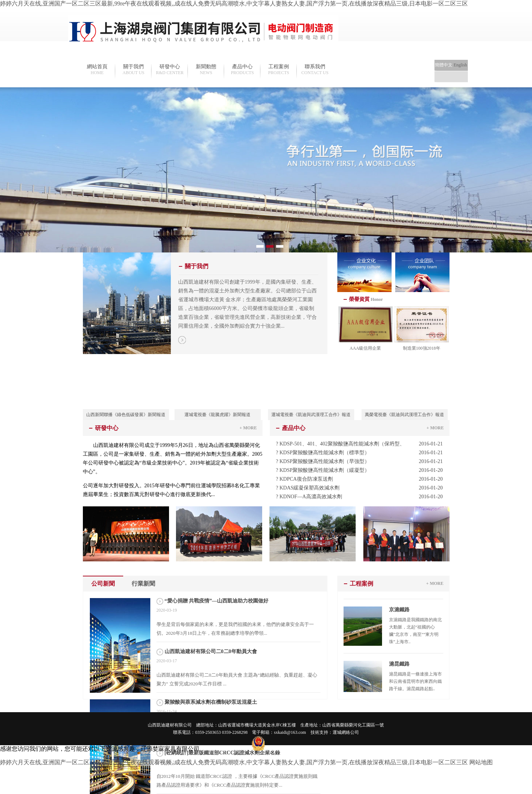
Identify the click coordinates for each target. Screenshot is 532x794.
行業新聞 (143, 584)
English (460, 65)
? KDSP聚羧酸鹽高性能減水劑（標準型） (359, 453)
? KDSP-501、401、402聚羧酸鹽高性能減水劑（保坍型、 (359, 444)
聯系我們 (315, 70)
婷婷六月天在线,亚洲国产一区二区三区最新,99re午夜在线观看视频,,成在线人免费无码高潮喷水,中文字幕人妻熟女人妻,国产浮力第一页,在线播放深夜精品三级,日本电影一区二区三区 (234, 3)
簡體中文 (444, 65)
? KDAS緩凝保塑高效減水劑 (359, 488)
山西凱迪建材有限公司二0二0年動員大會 (211, 651)
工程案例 (279, 70)
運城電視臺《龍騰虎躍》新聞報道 (217, 415)
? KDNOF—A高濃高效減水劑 (359, 497)
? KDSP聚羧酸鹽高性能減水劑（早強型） (359, 462)
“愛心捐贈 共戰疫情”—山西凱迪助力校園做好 (217, 601)
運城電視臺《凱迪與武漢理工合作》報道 (311, 415)
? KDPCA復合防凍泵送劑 (359, 479)
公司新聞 (103, 584)
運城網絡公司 (346, 732)
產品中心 (243, 70)
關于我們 (134, 70)
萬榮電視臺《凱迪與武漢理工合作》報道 (404, 415)
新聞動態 (206, 70)
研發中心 (170, 70)
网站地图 (481, 762)
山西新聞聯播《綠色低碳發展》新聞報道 (126, 415)
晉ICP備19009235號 (228, 749)
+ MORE (248, 428)
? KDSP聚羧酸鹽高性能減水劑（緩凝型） (359, 470)
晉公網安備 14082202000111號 (287, 749)
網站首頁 (97, 70)
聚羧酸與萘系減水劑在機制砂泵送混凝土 (211, 702)
